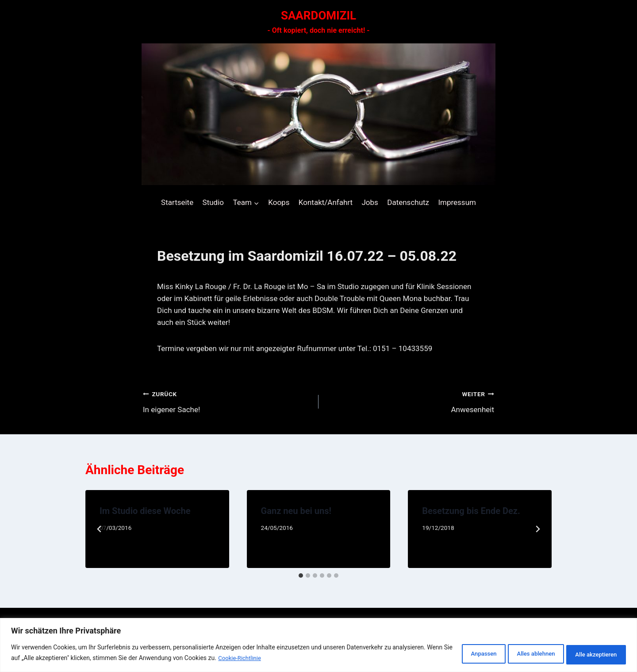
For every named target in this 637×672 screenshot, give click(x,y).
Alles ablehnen (519, 654)
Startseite (177, 202)
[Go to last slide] (100, 529)
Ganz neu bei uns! (296, 511)
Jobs (370, 202)
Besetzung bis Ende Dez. (471, 511)
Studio (213, 202)
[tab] (301, 575)
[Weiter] (537, 529)
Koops (279, 202)
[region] (318, 646)
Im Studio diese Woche (145, 511)
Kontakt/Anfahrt (326, 202)
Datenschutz (408, 202)
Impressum (457, 202)
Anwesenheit (410, 401)
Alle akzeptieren (591, 654)
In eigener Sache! (227, 401)
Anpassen (456, 654)
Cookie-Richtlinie (303, 659)
